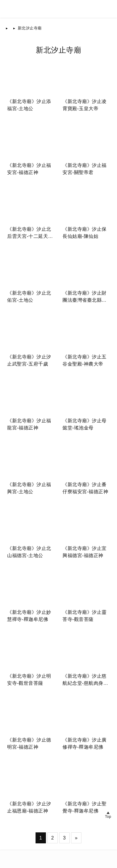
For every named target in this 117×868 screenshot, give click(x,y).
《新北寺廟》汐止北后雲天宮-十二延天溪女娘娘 (30, 233)
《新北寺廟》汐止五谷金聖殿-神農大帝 (85, 360)
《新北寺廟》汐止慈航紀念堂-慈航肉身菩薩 (85, 680)
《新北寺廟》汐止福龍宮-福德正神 (29, 424)
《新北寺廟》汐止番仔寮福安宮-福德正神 (85, 488)
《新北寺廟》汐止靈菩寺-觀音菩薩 (85, 616)
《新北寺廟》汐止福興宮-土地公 (29, 488)
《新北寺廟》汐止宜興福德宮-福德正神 (85, 552)
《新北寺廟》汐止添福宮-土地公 (29, 105)
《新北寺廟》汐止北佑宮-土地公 (29, 297)
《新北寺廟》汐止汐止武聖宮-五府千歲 (29, 360)
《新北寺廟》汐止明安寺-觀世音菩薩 (29, 680)
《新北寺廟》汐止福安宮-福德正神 (29, 169)
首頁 (14, 28)
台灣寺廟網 (27, 855)
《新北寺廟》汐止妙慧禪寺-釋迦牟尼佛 (29, 616)
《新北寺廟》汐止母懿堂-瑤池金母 (85, 424)
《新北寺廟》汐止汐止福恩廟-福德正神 (29, 807)
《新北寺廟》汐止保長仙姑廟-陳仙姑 (85, 233)
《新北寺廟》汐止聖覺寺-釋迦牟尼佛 (85, 807)
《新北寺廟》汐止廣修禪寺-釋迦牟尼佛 (85, 743)
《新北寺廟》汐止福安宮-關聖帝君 (85, 169)
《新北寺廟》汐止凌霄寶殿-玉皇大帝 (85, 105)
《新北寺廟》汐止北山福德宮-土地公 (29, 552)
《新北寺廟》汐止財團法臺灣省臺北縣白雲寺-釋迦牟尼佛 (85, 297)
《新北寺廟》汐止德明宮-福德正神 (29, 743)
